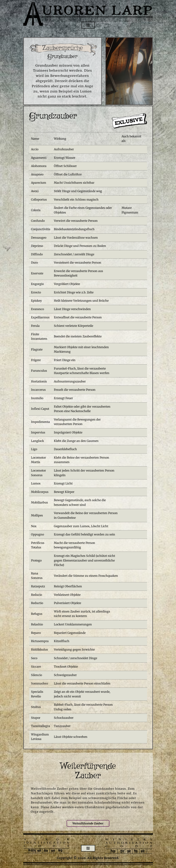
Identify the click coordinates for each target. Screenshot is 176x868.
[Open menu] (88, 25)
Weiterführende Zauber (88, 823)
